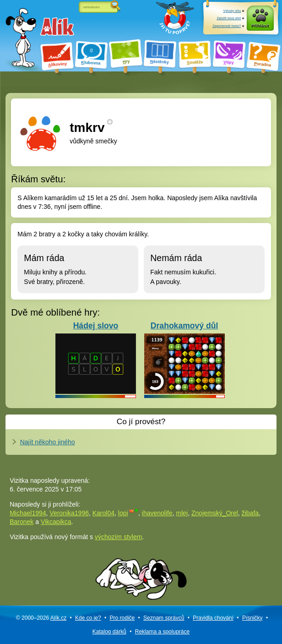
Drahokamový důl (184, 357)
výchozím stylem (118, 537)
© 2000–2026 (41, 618)
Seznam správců (164, 618)
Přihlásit (260, 26)
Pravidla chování (213, 618)
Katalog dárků (109, 632)
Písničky (252, 618)
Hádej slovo (96, 357)
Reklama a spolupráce (162, 632)
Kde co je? (88, 618)
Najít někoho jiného (48, 442)
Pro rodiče (122, 618)
